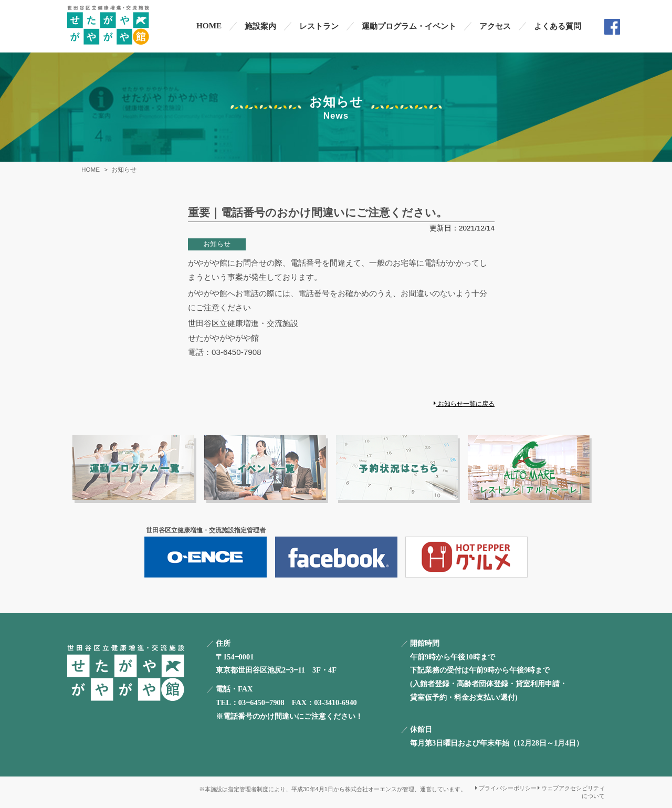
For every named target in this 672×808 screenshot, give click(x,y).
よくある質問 (558, 26)
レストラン (319, 26)
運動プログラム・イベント (409, 26)
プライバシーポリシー (506, 788)
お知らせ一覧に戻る (464, 403)
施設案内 (260, 26)
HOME (209, 25)
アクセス (495, 26)
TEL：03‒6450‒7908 (250, 702)
